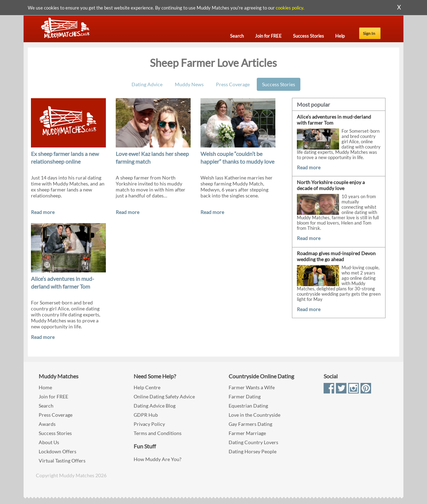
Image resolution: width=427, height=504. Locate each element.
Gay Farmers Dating (250, 424)
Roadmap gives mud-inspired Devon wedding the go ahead (336, 256)
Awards (47, 424)
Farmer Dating (245, 396)
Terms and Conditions (158, 433)
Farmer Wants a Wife (252, 387)
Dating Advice (147, 84)
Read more (43, 212)
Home (45, 387)
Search (46, 406)
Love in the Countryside (254, 415)
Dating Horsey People (253, 451)
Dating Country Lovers (253, 442)
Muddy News (189, 84)
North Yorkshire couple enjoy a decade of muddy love (331, 185)
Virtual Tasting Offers (62, 461)
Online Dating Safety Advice (164, 396)
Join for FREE (53, 396)
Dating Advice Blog (155, 406)
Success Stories (279, 84)
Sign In (369, 33)
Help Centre (147, 387)
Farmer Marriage (247, 433)
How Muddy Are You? (158, 459)
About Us (49, 442)
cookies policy (289, 8)
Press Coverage (233, 84)
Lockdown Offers (58, 451)
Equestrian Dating (248, 406)
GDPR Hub (146, 415)
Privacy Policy (149, 424)
